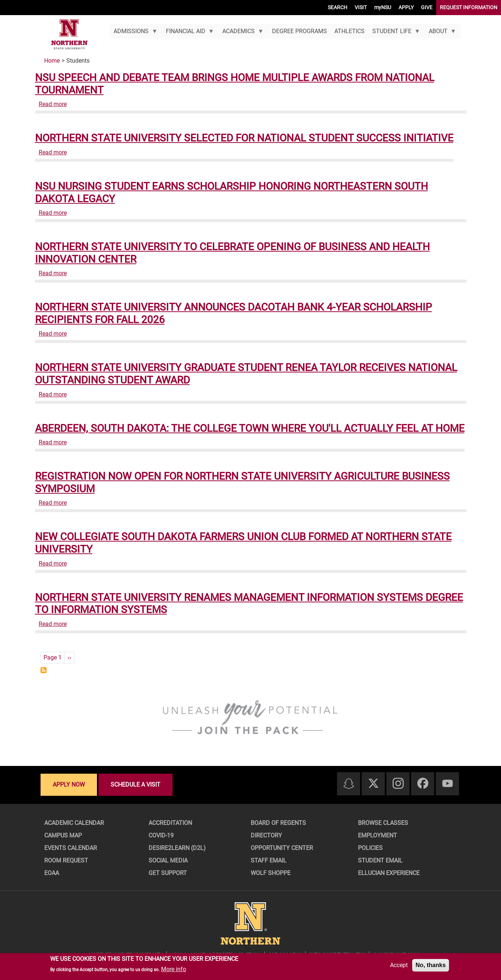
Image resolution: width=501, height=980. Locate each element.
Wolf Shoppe (271, 873)
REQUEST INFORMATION (469, 7)
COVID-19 (161, 835)
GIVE (427, 7)
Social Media (168, 860)
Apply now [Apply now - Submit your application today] (69, 785)
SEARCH (338, 7)
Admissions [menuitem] (134, 33)
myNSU (383, 7)
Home (52, 61)
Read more (53, 104)
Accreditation (170, 823)
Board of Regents (278, 823)
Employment (378, 835)
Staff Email (269, 860)
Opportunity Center (282, 848)
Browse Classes (383, 823)
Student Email (380, 860)
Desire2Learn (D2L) (177, 848)
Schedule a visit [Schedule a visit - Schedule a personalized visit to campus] (135, 785)
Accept (399, 965)
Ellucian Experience (389, 873)
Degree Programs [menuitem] (300, 31)
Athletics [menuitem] (349, 31)
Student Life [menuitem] (394, 33)
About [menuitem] (440, 33)
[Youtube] (448, 784)
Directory (266, 835)
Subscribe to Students (44, 670)
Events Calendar (71, 848)
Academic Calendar (74, 823)
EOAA (52, 873)
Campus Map (63, 835)
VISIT (361, 7)
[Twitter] (373, 784)
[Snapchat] (349, 784)
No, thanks (431, 965)
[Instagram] (398, 784)
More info (174, 969)
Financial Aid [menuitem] (188, 33)
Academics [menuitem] (241, 33)
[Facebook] (423, 784)
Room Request (66, 860)
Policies (370, 848)
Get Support (168, 873)
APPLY (406, 7)
